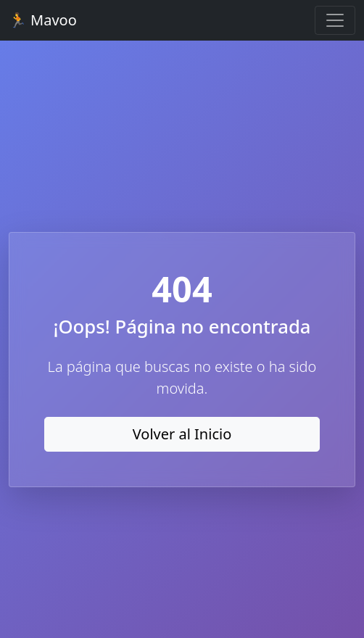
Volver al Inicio (182, 434)
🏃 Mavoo (43, 20)
